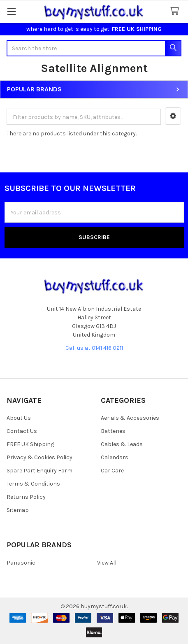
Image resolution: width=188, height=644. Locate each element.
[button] (173, 116)
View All (107, 563)
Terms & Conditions (33, 484)
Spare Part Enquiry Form (39, 471)
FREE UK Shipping (30, 444)
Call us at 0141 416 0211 (94, 348)
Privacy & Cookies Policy (39, 457)
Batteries (113, 431)
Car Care (112, 471)
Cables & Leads (122, 444)
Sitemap (18, 510)
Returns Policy (26, 497)
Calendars (115, 457)
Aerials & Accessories (130, 418)
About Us (19, 418)
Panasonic (21, 563)
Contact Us (22, 431)
